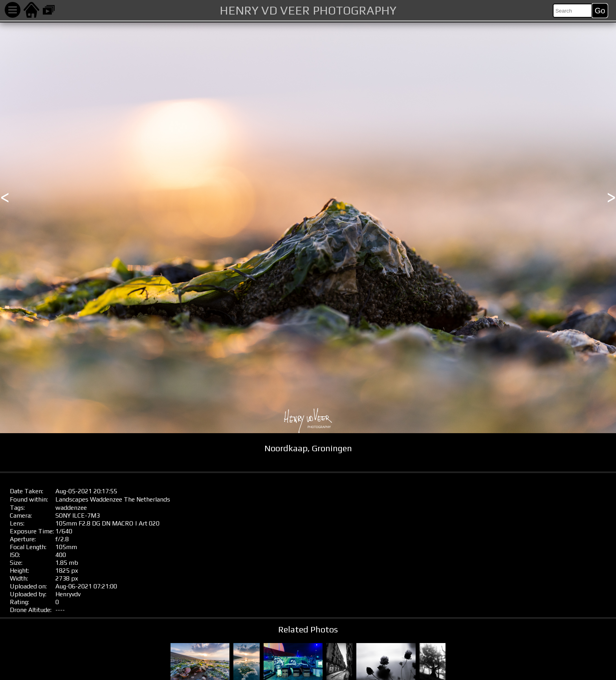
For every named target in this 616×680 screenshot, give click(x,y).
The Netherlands (147, 499)
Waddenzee (106, 499)
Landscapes (72, 499)
